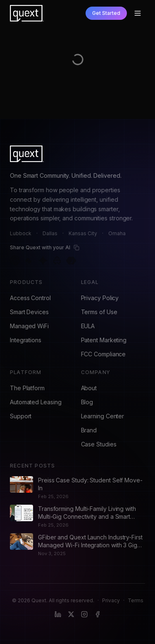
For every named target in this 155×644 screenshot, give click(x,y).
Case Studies (99, 444)
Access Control (30, 298)
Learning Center (103, 416)
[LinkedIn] (58, 614)
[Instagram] (84, 614)
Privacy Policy (100, 298)
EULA (88, 326)
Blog (87, 402)
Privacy (111, 600)
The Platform (27, 388)
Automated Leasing (36, 402)
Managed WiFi (29, 326)
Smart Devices (29, 312)
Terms (136, 600)
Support (21, 416)
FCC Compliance (104, 354)
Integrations (26, 340)
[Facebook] (98, 614)
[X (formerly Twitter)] (71, 614)
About (89, 388)
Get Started (106, 13)
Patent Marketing (104, 340)
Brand (89, 430)
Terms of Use (99, 312)
